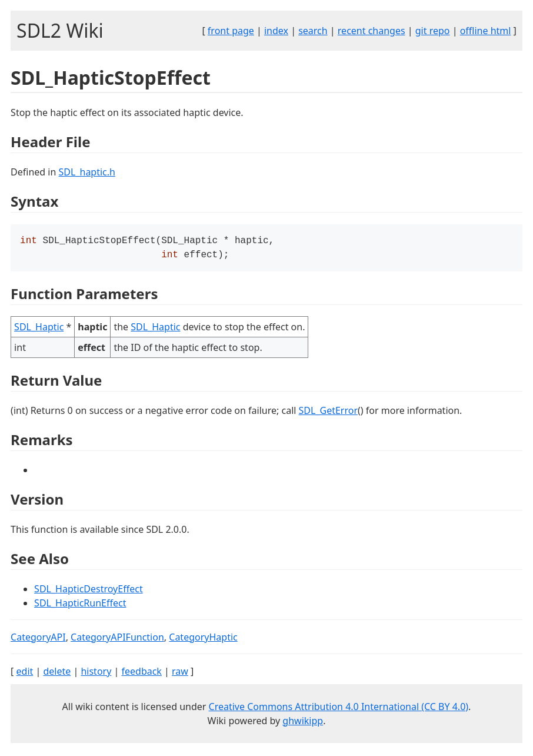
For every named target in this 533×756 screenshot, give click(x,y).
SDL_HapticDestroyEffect (89, 591)
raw (180, 674)
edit (25, 674)
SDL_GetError (328, 413)
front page (231, 31)
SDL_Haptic (39, 329)
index (276, 31)
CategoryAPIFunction (117, 639)
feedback (141, 674)
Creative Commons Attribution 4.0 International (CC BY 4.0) (339, 709)
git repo (433, 31)
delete (57, 674)
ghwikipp (303, 723)
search (313, 31)
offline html (486, 31)
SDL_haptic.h (87, 172)
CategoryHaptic (203, 639)
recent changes (372, 31)
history (96, 674)
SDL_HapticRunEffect (80, 605)
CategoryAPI (38, 639)
